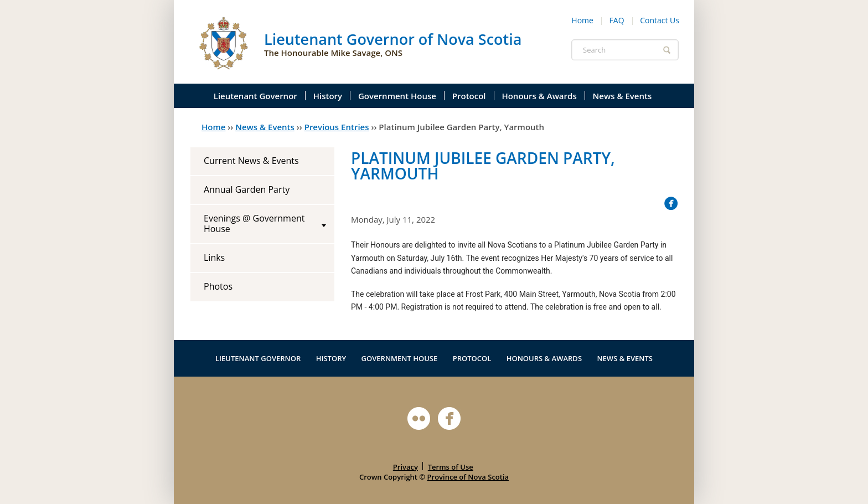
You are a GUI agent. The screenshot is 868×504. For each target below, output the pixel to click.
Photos (218, 286)
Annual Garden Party (247, 189)
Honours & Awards (539, 96)
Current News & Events (251, 161)
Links (214, 258)
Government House (397, 96)
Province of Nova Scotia (468, 477)
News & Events (622, 96)
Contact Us (660, 20)
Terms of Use (451, 467)
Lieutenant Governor (255, 96)
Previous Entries (337, 127)
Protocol (469, 96)
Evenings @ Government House (254, 223)
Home (582, 20)
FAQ (617, 20)
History (328, 96)
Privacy (405, 467)
